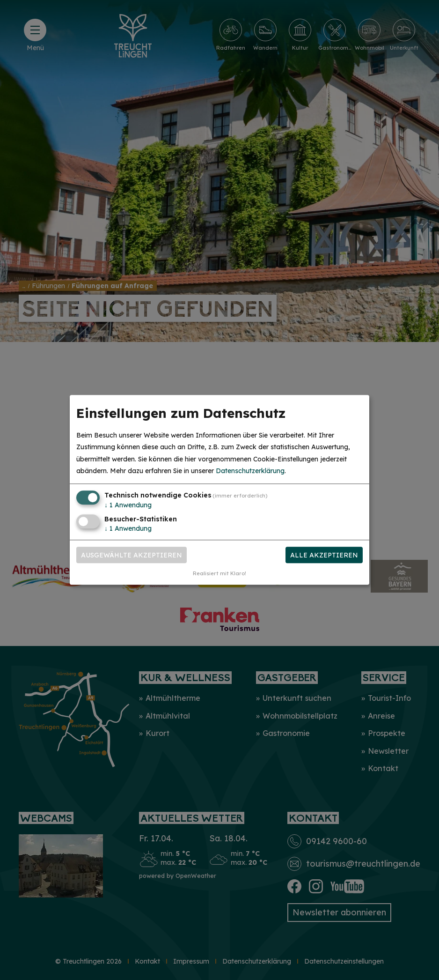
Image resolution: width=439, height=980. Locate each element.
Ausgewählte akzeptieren (132, 555)
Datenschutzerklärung (250, 471)
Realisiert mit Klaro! (219, 574)
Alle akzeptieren (324, 555)
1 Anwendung (128, 505)
